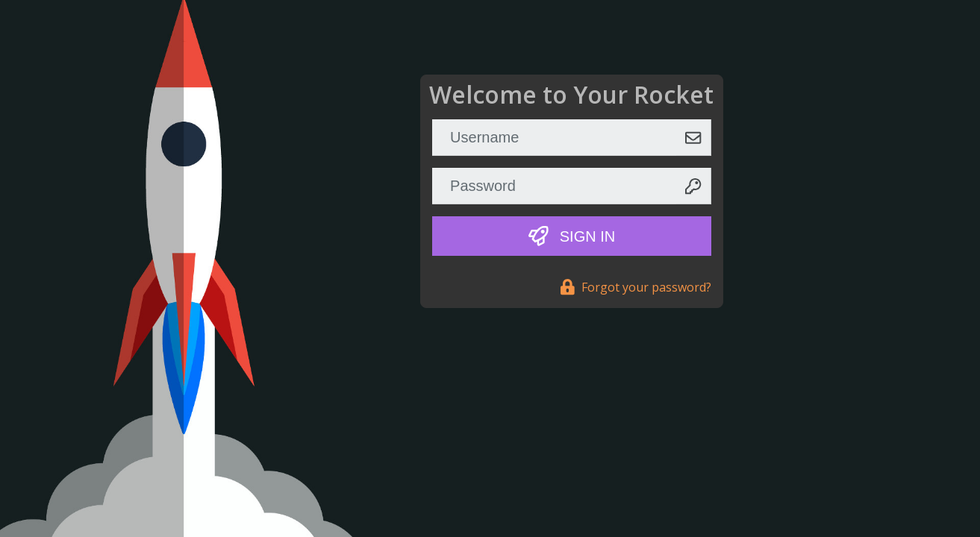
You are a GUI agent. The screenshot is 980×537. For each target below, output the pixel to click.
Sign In (572, 236)
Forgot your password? (636, 287)
